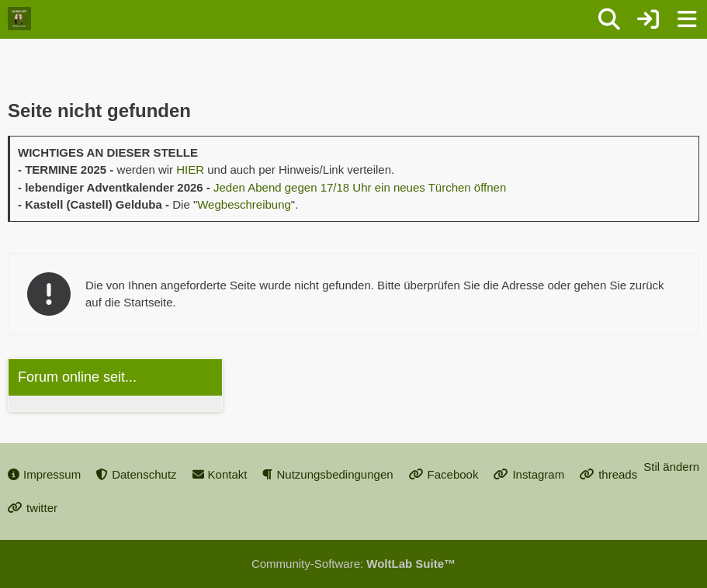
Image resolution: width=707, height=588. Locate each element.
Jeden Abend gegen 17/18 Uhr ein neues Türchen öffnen (360, 187)
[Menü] (687, 19)
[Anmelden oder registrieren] (648, 19)
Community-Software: (353, 564)
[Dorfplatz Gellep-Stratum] (19, 19)
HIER (190, 169)
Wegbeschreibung (244, 204)
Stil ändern (671, 467)
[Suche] (609, 19)
